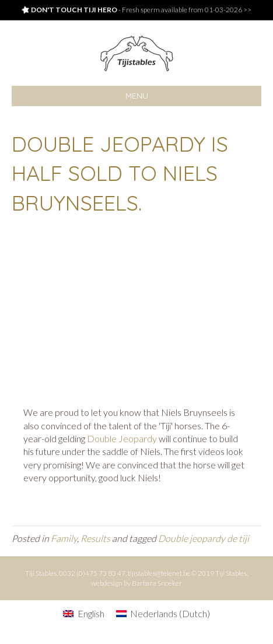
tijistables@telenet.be (159, 573)
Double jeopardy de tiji (204, 538)
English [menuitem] (91, 613)
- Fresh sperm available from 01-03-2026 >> (136, 10)
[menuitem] (83, 613)
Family (64, 538)
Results (95, 538)
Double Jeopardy (122, 438)
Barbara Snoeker (157, 583)
